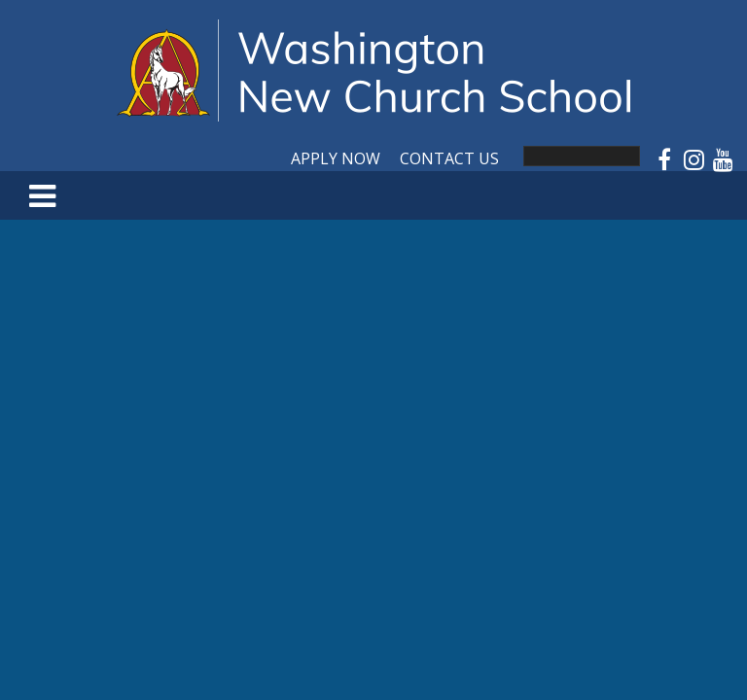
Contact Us (449, 158)
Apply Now (336, 158)
